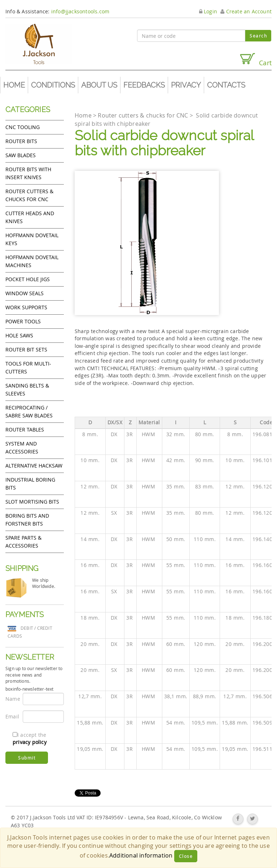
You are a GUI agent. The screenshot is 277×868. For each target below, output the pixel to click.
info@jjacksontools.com (80, 11)
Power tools (23, 321)
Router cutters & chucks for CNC (29, 195)
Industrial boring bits (30, 484)
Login (208, 11)
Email (11, 716)
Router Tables (25, 429)
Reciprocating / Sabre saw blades (29, 411)
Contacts (226, 85)
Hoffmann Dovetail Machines (32, 261)
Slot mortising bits (32, 502)
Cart (255, 60)
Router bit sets (26, 349)
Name (11, 699)
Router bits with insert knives (28, 173)
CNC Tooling (23, 127)
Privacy (186, 85)
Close (186, 856)
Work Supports (26, 307)
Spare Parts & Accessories (23, 542)
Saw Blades (21, 155)
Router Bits (21, 141)
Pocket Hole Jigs (28, 279)
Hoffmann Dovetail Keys (32, 239)
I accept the (30, 738)
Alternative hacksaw (34, 466)
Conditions (53, 85)
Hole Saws (19, 335)
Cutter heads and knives (30, 217)
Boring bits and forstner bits (27, 520)
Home (14, 85)
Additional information (141, 855)
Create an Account (246, 11)
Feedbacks (144, 85)
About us (99, 85)
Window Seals (25, 293)
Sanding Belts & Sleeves (27, 389)
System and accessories (22, 448)
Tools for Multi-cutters (28, 367)
